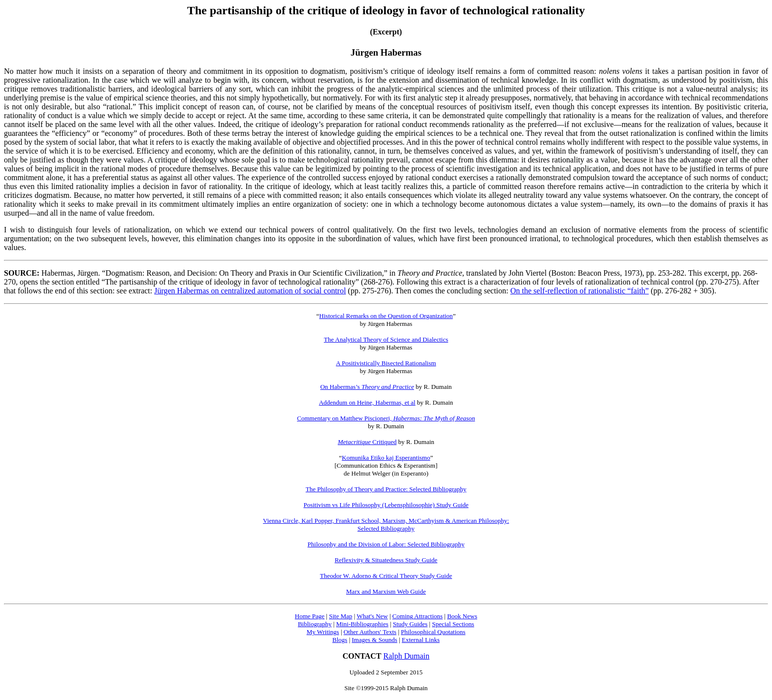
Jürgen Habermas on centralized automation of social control (250, 291)
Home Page (310, 616)
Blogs (340, 640)
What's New (372, 616)
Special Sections (453, 624)
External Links (421, 640)
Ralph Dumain (407, 656)
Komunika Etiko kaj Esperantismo (386, 458)
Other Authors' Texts (370, 632)
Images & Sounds (374, 640)
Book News (462, 616)
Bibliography (315, 624)
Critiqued (367, 442)
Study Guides (410, 624)
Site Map (340, 616)
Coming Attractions (418, 616)
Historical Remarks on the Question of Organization (386, 316)
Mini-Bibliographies (362, 624)
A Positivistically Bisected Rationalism (386, 363)
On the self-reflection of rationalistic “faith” (579, 291)
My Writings (323, 632)
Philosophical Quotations (433, 632)
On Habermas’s (367, 387)
